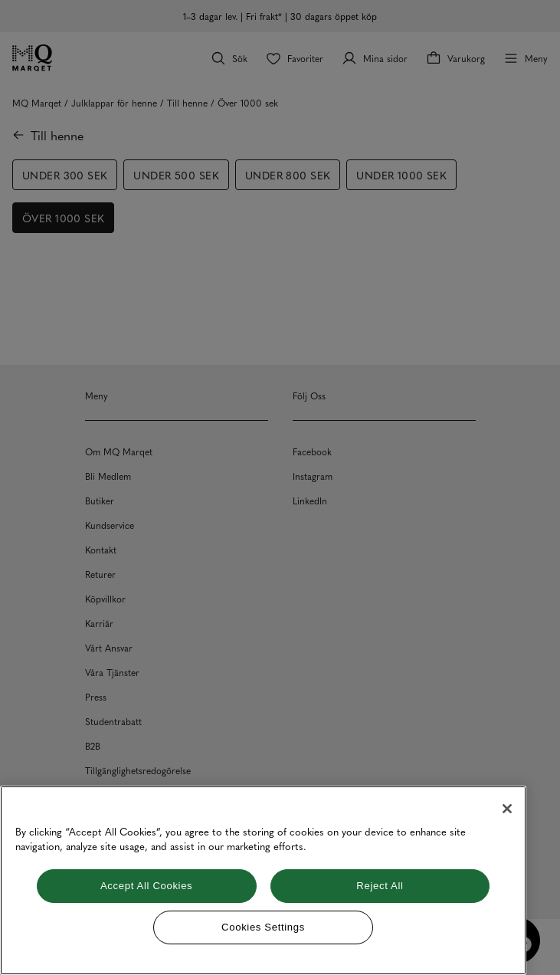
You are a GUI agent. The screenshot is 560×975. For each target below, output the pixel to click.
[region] (263, 880)
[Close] (507, 809)
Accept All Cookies (146, 886)
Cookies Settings (263, 927)
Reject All (380, 886)
